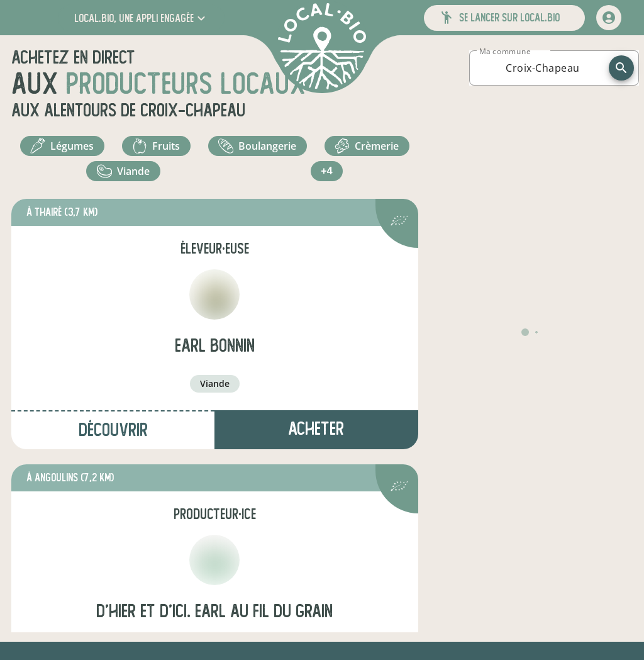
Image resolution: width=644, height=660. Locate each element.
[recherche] (621, 68)
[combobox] (543, 68)
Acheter (316, 429)
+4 (326, 171)
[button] (141, 18)
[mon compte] (609, 18)
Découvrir (113, 430)
